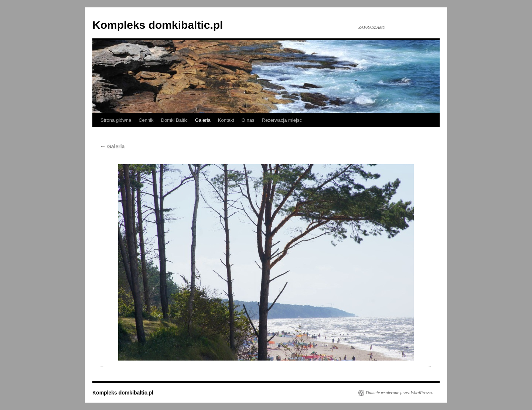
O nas (248, 120)
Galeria (203, 120)
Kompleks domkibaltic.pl (158, 25)
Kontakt (226, 120)
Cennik (146, 120)
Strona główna (116, 120)
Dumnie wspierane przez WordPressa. (399, 393)
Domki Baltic (174, 120)
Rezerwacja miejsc (282, 120)
